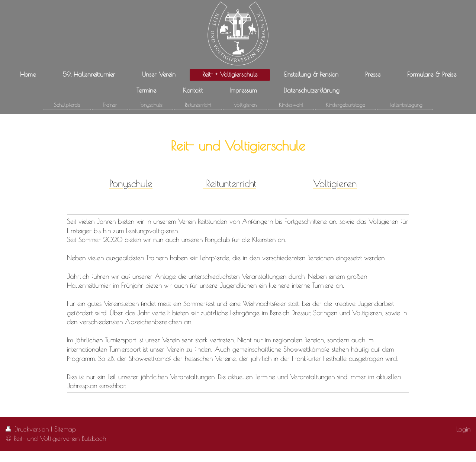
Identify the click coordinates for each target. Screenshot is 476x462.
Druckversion (28, 429)
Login (463, 429)
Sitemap (65, 429)
